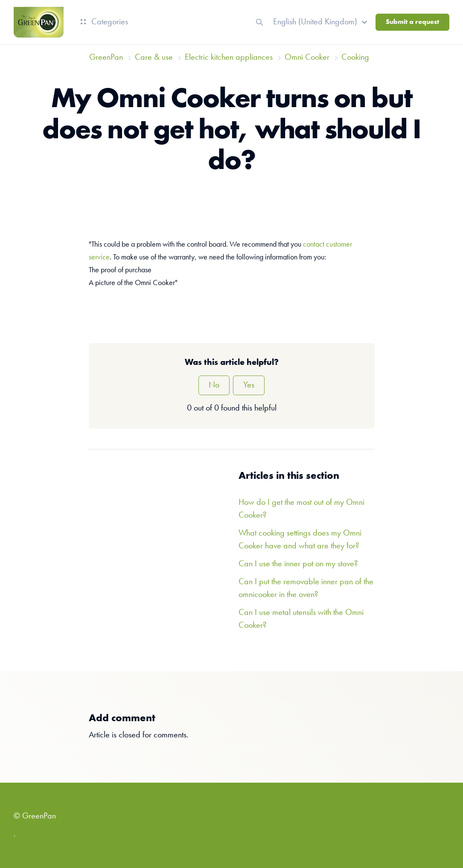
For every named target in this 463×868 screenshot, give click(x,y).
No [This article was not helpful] (214, 385)
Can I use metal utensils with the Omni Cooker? (301, 619)
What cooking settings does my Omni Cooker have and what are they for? (300, 540)
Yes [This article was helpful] (249, 385)
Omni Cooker (307, 58)
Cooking (355, 58)
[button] (321, 22)
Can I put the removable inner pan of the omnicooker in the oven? (306, 588)
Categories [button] (104, 22)
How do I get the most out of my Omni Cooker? (301, 509)
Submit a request (412, 22)
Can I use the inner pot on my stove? (298, 564)
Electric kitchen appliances (229, 58)
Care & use (154, 58)
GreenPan (106, 58)
